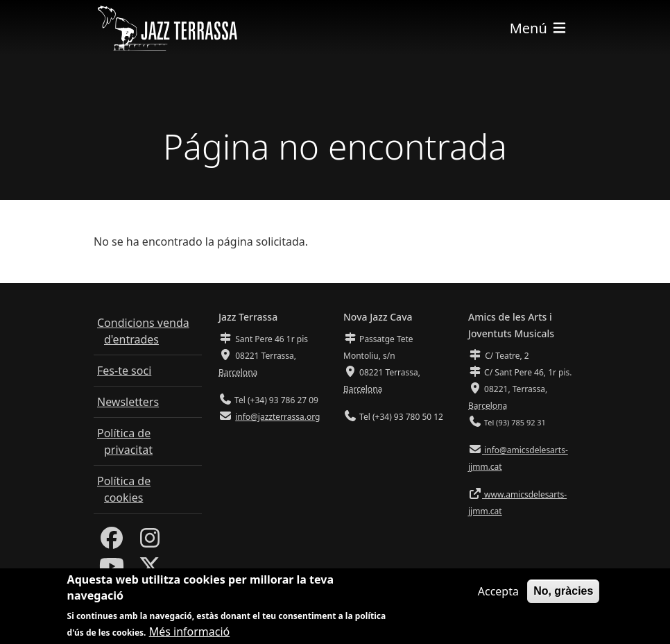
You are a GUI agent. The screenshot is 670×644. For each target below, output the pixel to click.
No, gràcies (563, 594)
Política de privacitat (125, 441)
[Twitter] (150, 570)
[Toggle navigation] (539, 28)
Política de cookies (124, 489)
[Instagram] (150, 542)
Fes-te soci (124, 371)
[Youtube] (112, 570)
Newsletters (128, 402)
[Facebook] (112, 542)
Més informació (190, 634)
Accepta (498, 594)
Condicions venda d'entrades (143, 331)
